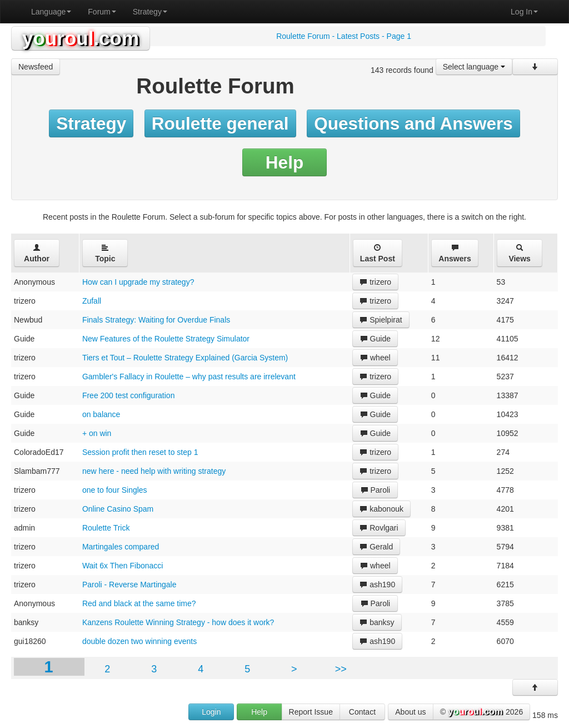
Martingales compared (121, 547)
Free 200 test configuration (129, 395)
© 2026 (481, 712)
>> (341, 669)
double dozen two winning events (139, 641)
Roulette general (220, 123)
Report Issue (311, 712)
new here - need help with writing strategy (154, 471)
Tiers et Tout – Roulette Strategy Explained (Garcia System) (185, 358)
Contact (362, 712)
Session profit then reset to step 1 (140, 452)
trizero (375, 282)
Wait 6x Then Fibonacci (123, 566)
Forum (102, 12)
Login (211, 712)
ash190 (377, 585)
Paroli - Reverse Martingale (129, 585)
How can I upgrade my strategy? (138, 282)
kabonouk (381, 509)
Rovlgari (379, 528)
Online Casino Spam (118, 509)
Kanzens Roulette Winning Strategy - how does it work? (178, 622)
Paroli (376, 490)
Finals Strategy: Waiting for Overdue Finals (156, 320)
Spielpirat (381, 320)
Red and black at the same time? (139, 603)
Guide (375, 339)
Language (51, 12)
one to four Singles (115, 490)
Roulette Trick (106, 528)
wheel (375, 358)
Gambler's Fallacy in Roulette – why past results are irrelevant (189, 377)
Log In (524, 12)
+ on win (97, 433)
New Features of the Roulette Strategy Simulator (166, 339)
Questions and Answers (413, 123)
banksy (377, 622)
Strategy (150, 12)
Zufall (92, 301)
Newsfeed (36, 67)
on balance (101, 414)
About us (410, 712)
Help (284, 162)
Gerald (376, 547)
